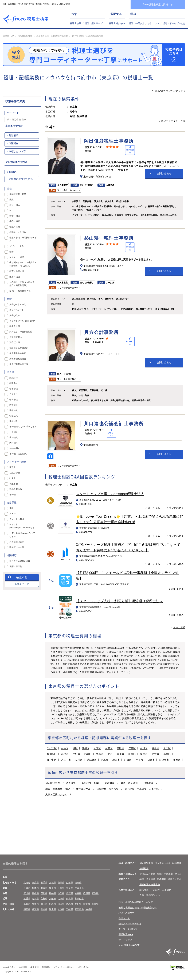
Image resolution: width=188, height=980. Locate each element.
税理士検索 (75, 23)
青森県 (35, 883)
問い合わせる (176, 508)
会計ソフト (154, 23)
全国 (5, 877)
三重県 (27, 899)
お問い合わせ (164, 173)
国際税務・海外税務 (108, 789)
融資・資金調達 (129, 783)
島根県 (35, 904)
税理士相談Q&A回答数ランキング (136, 902)
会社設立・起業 (90, 783)
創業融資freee (126, 934)
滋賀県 (35, 899)
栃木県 (35, 888)
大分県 (61, 909)
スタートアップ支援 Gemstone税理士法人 (110, 494)
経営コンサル (83, 789)
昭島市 (105, 760)
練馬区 (144, 754)
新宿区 (86, 748)
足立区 (155, 754)
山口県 (61, 904)
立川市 (79, 760)
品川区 (144, 748)
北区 (110, 754)
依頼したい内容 (17, 151)
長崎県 (44, 909)
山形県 (70, 883)
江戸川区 (52, 760)
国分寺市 (164, 760)
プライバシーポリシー (64, 967)
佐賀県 (35, 909)
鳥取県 (27, 904)
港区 (75, 748)
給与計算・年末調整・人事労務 (142, 789)
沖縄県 (89, 909)
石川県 (44, 893)
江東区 (132, 748)
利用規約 (46, 967)
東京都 (70, 888)
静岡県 (87, 893)
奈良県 (70, 899)
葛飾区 (167, 754)
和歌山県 (79, 899)
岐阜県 (78, 893)
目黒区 (155, 748)
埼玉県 (52, 888)
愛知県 (95, 893)
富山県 (35, 893)
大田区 (167, 748)
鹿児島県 (79, 909)
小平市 (139, 760)
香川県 (78, 904)
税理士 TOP (8, 36)
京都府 (44, 899)
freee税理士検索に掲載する (158, 5)
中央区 (65, 748)
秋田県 (61, 883)
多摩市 (177, 760)
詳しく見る (154, 508)
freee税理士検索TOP (129, 945)
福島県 (78, 883)
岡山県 (44, 904)
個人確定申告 (53, 783)
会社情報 (23, 967)
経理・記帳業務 (173, 863)
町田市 (128, 760)
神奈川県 (79, 888)
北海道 (27, 883)
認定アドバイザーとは (174, 23)
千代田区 (52, 748)
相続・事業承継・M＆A (169, 874)
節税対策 (110, 783)
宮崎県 (70, 909)
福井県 (52, 893)
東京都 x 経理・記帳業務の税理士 (52, 36)
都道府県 (14, 135)
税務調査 (148, 783)
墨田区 (120, 748)
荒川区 (120, 754)
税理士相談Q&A (117, 23)
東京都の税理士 (25, 36)
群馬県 (44, 888)
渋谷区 (65, 754)
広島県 (52, 904)
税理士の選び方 (137, 23)
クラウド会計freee (128, 929)
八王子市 (66, 760)
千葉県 (61, 888)
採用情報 (34, 967)
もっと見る (179, 627)
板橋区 (132, 754)
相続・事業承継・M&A (58, 789)
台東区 (109, 748)
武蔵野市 (92, 760)
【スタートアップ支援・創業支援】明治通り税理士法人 (119, 601)
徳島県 (70, 904)
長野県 (70, 893)
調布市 (116, 760)
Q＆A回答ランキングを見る (170, 91)
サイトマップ (125, 940)
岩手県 (44, 883)
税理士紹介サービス (95, 23)
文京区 (97, 748)
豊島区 (100, 754)
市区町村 (14, 143)
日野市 (151, 760)
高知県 (95, 904)
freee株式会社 (9, 967)
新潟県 (27, 893)
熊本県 (52, 909)
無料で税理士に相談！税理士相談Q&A (138, 908)
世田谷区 (52, 754)
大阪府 (52, 899)
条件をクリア (22, 584)
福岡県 (27, 909)
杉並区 (88, 754)
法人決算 (71, 783)
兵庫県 (61, 899)
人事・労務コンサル (56, 795)
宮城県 (52, 883)
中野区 (76, 754)
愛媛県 (87, 904)
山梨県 (61, 893)
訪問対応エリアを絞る (21, 179)
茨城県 (27, 888)
